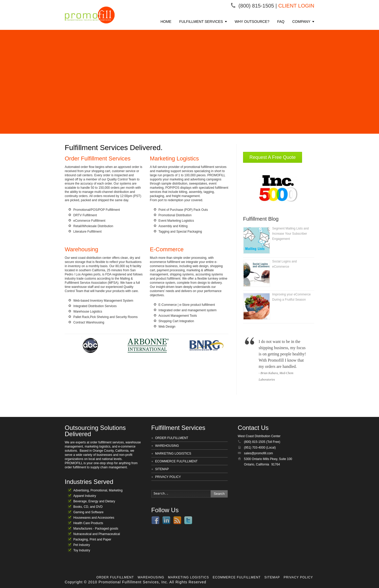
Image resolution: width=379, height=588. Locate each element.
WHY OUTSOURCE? (252, 22)
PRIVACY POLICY (168, 477)
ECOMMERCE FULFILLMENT (176, 461)
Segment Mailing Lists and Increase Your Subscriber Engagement (290, 234)
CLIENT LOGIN (296, 6)
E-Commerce (167, 249)
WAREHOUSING (167, 446)
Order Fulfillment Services (98, 158)
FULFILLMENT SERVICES (201, 22)
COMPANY (301, 22)
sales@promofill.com (259, 453)
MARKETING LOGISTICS (173, 454)
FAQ (281, 22)
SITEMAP (162, 469)
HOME (166, 22)
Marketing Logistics (174, 158)
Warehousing (81, 249)
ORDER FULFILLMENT (172, 438)
